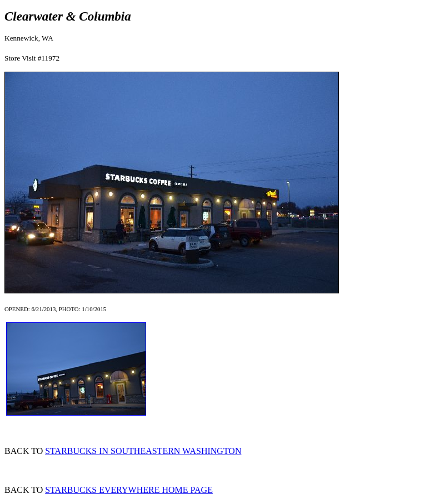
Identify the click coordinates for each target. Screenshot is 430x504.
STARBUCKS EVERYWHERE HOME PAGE (129, 490)
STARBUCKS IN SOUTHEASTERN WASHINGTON (143, 451)
